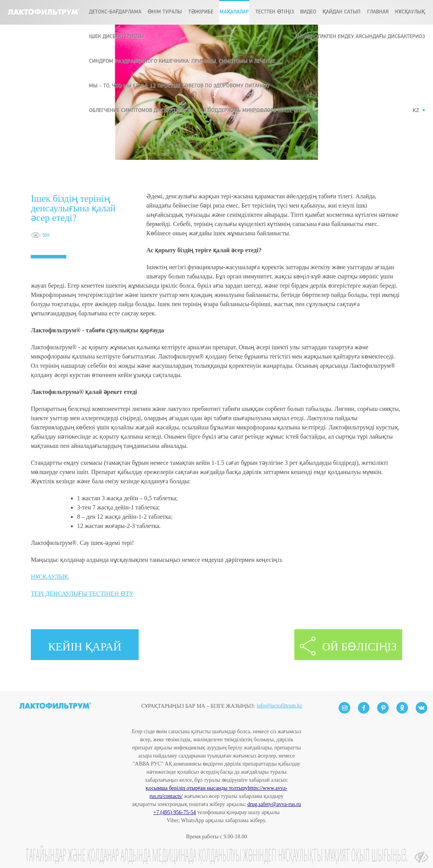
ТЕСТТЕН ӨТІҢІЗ (275, 12)
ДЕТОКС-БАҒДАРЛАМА (115, 12)
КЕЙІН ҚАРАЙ (85, 647)
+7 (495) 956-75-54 (175, 812)
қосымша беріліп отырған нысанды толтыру (197, 788)
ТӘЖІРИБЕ (201, 12)
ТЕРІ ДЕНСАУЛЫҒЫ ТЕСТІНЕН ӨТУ (82, 594)
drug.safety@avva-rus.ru (274, 804)
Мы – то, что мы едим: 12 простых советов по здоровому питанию (179, 86)
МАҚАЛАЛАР (234, 12)
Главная (378, 12)
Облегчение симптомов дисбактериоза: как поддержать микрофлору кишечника (199, 111)
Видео (308, 12)
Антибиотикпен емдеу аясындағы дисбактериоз (360, 37)
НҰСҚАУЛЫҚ (50, 577)
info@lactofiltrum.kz (279, 692)
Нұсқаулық (410, 12)
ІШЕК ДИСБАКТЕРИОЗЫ (117, 37)
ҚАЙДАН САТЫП (342, 12)
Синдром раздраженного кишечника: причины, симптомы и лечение (182, 61)
